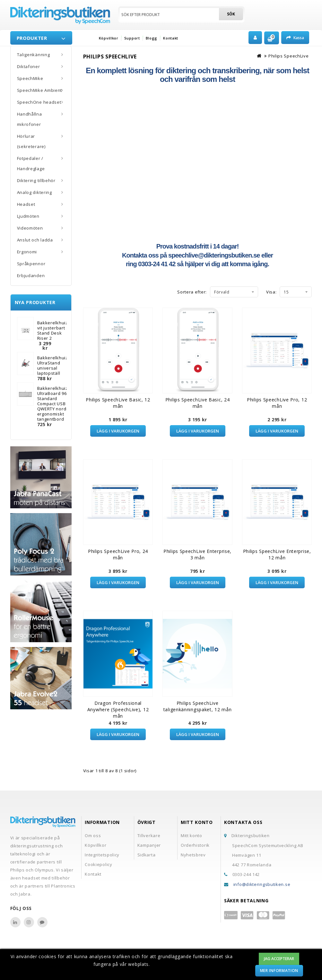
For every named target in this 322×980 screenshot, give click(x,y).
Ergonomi (27, 252)
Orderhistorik (195, 845)
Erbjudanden (31, 276)
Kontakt (171, 38)
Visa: (271, 292)
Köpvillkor (109, 38)
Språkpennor (31, 264)
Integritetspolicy (102, 855)
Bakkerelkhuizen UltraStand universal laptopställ (56, 365)
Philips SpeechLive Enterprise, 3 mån (197, 554)
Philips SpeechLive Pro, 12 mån (277, 403)
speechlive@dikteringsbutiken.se (214, 255)
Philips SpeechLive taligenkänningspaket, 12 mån (198, 706)
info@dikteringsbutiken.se (262, 884)
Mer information (279, 971)
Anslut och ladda (35, 240)
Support (132, 38)
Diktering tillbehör (36, 180)
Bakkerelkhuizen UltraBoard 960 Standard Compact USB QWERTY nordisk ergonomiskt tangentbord (56, 404)
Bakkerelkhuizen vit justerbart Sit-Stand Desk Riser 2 (56, 330)
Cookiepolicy (98, 864)
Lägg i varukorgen (118, 431)
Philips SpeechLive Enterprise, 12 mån (277, 554)
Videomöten (30, 228)
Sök (231, 14)
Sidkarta (147, 855)
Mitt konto (191, 836)
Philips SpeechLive (289, 56)
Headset (26, 204)
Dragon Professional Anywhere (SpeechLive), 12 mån (118, 709)
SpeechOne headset (39, 102)
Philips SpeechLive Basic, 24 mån (198, 403)
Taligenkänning (34, 55)
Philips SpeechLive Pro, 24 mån (118, 554)
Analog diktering (35, 192)
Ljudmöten (28, 216)
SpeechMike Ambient (40, 90)
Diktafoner (29, 66)
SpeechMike (30, 78)
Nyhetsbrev (193, 855)
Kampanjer (149, 845)
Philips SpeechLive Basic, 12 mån (118, 403)
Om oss (93, 836)
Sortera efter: (192, 292)
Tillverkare (149, 836)
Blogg (152, 38)
